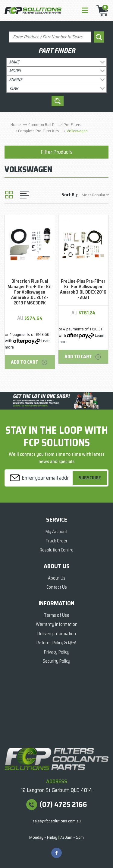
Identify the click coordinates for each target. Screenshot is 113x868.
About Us (57, 578)
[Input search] (50, 37)
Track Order (56, 541)
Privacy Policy (57, 652)
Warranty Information (57, 624)
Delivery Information (57, 634)
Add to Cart (30, 362)
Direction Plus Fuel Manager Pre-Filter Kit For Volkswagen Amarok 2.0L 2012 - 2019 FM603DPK (30, 292)
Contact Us (57, 587)
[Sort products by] (95, 195)
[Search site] (99, 37)
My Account (56, 532)
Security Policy (56, 661)
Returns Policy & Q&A (56, 643)
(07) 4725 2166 (63, 805)
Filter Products (57, 152)
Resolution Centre (57, 550)
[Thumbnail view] (9, 195)
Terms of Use (57, 615)
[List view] (25, 195)
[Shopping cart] (100, 11)
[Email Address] (39, 478)
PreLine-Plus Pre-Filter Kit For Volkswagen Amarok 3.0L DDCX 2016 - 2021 (83, 289)
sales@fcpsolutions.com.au (57, 821)
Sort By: (70, 195)
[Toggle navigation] (85, 11)
